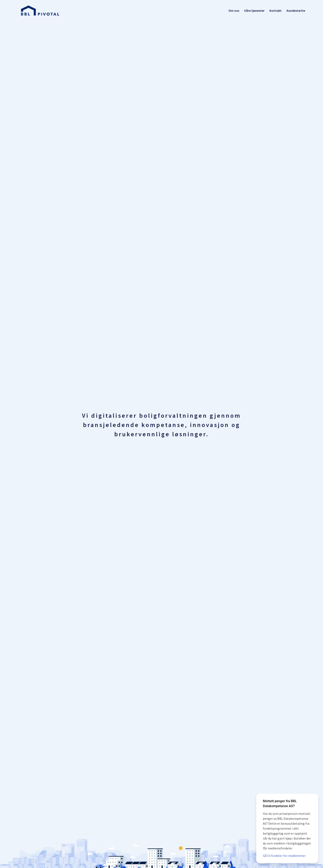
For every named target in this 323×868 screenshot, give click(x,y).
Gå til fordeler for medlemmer (284, 856)
